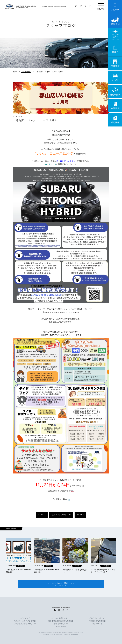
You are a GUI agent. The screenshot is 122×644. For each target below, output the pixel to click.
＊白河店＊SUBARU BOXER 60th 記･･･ (47, 571)
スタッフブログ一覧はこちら (61, 584)
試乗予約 (115, 21)
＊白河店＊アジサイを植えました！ (75, 571)
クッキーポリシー (61, 624)
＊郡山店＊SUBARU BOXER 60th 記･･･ (18, 571)
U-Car (115, 77)
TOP (15, 72)
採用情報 (115, 120)
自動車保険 (115, 91)
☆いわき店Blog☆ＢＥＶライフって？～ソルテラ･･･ (103, 571)
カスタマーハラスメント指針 (25, 621)
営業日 (115, 49)
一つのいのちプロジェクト (115, 35)
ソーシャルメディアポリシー (25, 624)
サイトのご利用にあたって (61, 618)
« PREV (42, 515)
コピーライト (97, 624)
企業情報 (115, 106)
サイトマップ (25, 618)
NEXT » (80, 515)
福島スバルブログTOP (61, 515)
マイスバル (115, 7)
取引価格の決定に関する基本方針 (61, 621)
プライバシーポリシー (97, 618)
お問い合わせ (61, 627)
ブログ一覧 (26, 72)
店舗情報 (115, 63)
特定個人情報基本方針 (97, 621)
